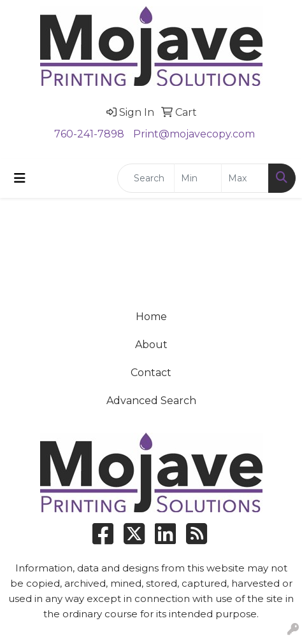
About (151, 345)
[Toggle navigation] (20, 178)
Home (151, 317)
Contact (151, 373)
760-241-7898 (89, 134)
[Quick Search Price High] (245, 178)
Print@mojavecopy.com (194, 134)
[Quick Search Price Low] (198, 178)
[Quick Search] (146, 178)
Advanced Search (151, 401)
